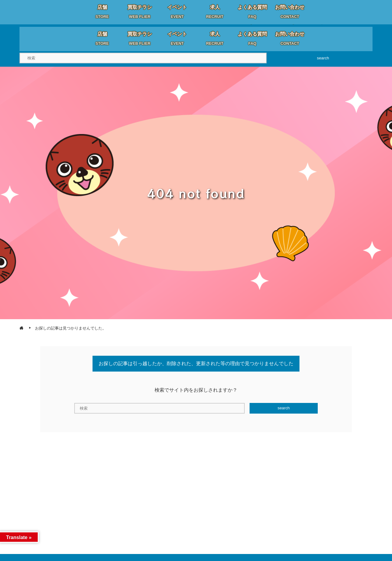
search (323, 58)
